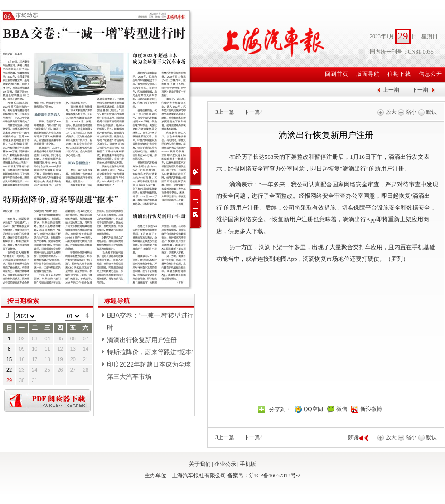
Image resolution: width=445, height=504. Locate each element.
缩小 (407, 112)
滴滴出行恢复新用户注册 (142, 340)
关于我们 (200, 464)
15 (9, 359)
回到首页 (337, 74)
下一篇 (253, 112)
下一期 (420, 90)
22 (9, 370)
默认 (428, 112)
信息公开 (430, 74)
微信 (342, 409)
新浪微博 (371, 409)
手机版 (248, 464)
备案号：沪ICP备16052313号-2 (264, 475)
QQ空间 (313, 409)
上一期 (391, 90)
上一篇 (225, 112)
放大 (387, 112)
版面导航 (368, 74)
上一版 (196, 166)
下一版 (196, 209)
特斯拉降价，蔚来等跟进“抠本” (150, 352)
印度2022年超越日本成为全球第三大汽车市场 (149, 370)
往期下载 (399, 74)
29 (9, 380)
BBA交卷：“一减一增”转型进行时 (150, 321)
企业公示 (225, 464)
